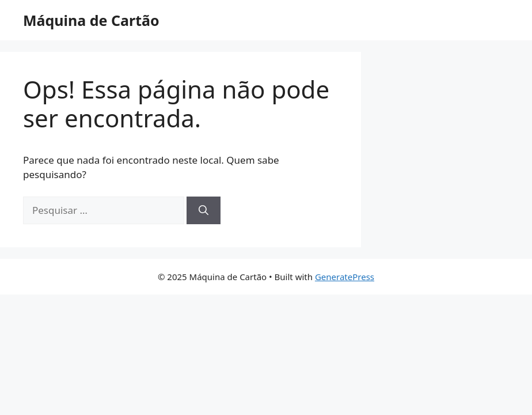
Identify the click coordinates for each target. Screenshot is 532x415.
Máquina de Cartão (91, 20)
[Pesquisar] (204, 210)
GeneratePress (345, 277)
